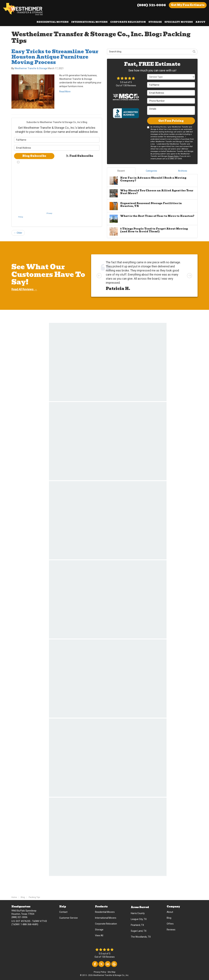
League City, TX (139, 919)
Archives (183, 171)
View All (99, 935)
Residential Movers (105, 912)
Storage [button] (155, 22)
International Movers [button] (89, 22)
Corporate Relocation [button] (128, 22)
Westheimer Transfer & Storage (31, 68)
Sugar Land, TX (139, 931)
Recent (121, 171)
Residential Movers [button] (53, 22)
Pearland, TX (137, 925)
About (170, 912)
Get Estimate (188, 5)
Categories (151, 171)
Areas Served (140, 907)
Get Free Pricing (171, 121)
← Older (18, 233)
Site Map (111, 972)
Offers (170, 924)
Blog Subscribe (34, 156)
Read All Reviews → (24, 289)
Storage (99, 930)
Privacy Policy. (173, 156)
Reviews (171, 930)
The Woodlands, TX (141, 937)
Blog (169, 918)
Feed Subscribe (79, 156)
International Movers (106, 918)
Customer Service (68, 918)
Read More (65, 92)
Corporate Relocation (106, 924)
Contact (63, 912)
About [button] (200, 22)
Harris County (138, 913)
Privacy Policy (100, 972)
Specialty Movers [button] (179, 22)
